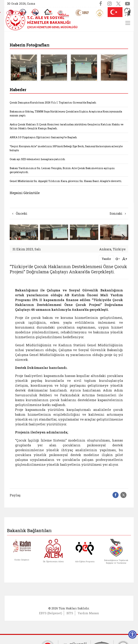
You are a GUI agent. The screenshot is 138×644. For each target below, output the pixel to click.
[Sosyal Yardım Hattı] (35, 12)
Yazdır (106, 259)
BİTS (70, 613)
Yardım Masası (88, 613)
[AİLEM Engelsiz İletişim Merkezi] (64, 14)
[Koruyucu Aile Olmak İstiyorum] (48, 12)
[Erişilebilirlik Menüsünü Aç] (132, 634)
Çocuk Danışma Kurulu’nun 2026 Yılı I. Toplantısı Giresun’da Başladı (53, 102)
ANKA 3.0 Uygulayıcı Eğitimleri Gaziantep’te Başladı (43, 137)
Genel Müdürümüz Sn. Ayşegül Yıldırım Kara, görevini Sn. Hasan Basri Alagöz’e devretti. (66, 181)
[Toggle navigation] (128, 23)
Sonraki (118, 213)
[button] (124, 236)
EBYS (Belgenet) (50, 613)
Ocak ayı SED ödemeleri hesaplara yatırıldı (37, 159)
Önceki (20, 213)
